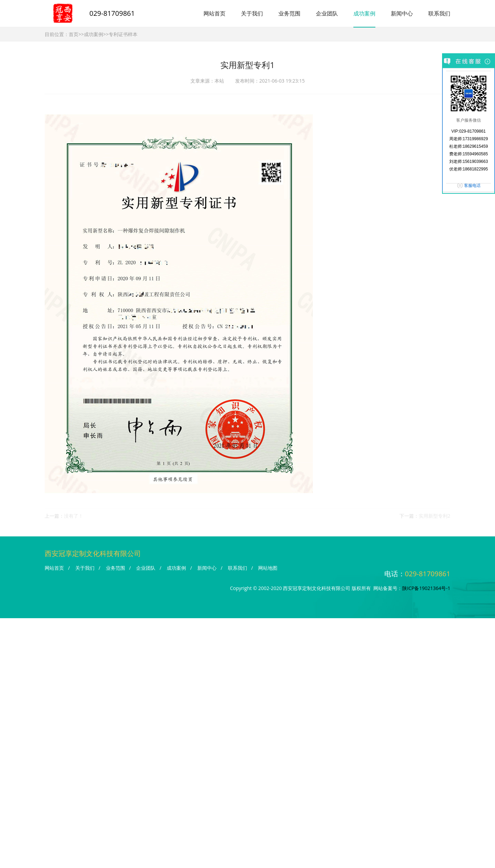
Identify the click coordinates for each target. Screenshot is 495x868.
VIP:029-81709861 (469, 131)
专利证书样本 (123, 34)
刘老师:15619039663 (469, 162)
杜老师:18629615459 (469, 146)
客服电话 (472, 186)
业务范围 (289, 13)
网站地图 (268, 568)
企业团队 (327, 13)
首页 (74, 34)
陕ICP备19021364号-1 (426, 588)
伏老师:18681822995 (469, 169)
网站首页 (214, 13)
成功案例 (364, 13)
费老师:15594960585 (469, 154)
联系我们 (439, 13)
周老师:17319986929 (469, 139)
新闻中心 (402, 13)
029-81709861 (112, 13)
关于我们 (252, 13)
